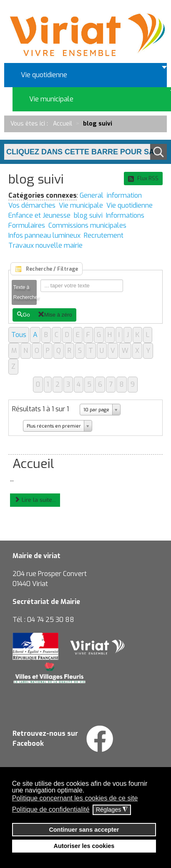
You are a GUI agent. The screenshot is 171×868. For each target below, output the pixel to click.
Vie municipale (81, 205)
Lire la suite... (35, 500)
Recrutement (104, 235)
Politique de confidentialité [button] (51, 809)
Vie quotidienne (130, 205)
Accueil (33, 464)
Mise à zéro (55, 315)
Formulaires (27, 225)
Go (23, 315)
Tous (19, 335)
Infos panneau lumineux (44, 235)
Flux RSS (143, 179)
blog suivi (88, 215)
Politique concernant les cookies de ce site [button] (75, 798)
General (92, 195)
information (124, 195)
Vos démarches (32, 205)
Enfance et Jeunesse (39, 215)
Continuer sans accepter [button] (84, 830)
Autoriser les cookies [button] (84, 846)
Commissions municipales (87, 225)
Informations (125, 215)
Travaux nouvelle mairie (45, 245)
